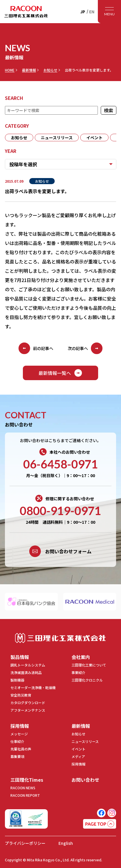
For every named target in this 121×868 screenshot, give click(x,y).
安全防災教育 (21, 695)
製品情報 (20, 657)
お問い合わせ (85, 780)
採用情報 (20, 726)
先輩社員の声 (21, 749)
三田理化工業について (89, 665)
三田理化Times (27, 780)
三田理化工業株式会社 (60, 638)
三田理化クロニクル (87, 680)
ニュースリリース (57, 138)
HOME (10, 70)
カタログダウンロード (28, 703)
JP (83, 12)
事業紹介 (78, 672)
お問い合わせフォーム (60, 551)
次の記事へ (85, 348)
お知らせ (50, 70)
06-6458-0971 (60, 464)
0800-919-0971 (60, 511)
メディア (78, 756)
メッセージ (19, 734)
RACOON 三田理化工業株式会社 (26, 12)
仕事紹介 (17, 741)
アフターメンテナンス (28, 710)
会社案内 (81, 657)
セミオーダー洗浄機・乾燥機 (33, 687)
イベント (94, 138)
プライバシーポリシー (25, 843)
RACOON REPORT (25, 795)
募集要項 (17, 756)
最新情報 (29, 70)
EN (92, 12)
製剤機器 (17, 680)
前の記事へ (36, 348)
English (66, 843)
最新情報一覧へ (60, 373)
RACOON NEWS (23, 788)
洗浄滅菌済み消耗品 (26, 672)
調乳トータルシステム (28, 665)
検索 (108, 110)
